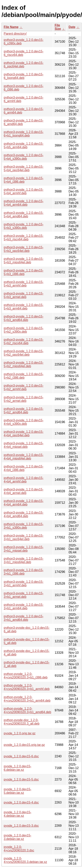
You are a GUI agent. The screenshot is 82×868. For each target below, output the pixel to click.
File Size (58, 27)
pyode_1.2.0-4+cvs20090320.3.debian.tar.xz (25, 860)
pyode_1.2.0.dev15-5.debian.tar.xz (17, 791)
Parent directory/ (15, 34)
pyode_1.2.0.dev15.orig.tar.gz (24, 745)
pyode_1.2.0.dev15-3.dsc (21, 826)
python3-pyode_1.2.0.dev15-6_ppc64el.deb (24, 65)
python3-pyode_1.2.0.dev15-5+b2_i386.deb (24, 376)
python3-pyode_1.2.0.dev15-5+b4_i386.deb (24, 180)
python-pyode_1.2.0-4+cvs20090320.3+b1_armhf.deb (27, 687)
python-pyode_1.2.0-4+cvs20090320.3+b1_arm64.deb (27, 699)
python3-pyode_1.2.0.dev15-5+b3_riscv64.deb (24, 238)
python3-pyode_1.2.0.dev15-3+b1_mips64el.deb (24, 560)
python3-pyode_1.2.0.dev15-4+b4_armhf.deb (24, 480)
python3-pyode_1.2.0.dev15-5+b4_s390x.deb (24, 157)
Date (72, 27)
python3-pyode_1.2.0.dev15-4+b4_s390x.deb (24, 422)
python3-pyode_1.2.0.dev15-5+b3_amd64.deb (24, 318)
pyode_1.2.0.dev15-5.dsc (21, 779)
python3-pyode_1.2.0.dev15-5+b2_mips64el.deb (24, 364)
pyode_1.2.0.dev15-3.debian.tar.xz (17, 837)
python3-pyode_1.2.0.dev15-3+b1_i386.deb (24, 572)
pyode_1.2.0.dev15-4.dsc (21, 802)
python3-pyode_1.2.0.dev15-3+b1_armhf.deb (24, 584)
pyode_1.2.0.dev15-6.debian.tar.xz (17, 768)
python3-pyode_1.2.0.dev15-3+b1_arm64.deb (24, 606)
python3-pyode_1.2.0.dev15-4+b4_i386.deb (24, 468)
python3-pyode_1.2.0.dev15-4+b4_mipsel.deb (24, 445)
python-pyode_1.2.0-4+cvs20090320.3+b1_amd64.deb (27, 710)
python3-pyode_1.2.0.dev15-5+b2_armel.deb (24, 399)
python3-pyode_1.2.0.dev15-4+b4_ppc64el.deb (24, 434)
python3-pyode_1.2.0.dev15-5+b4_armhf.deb (24, 191)
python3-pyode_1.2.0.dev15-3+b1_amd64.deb (24, 618)
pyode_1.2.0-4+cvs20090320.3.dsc (19, 849)
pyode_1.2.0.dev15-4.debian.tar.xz (17, 814)
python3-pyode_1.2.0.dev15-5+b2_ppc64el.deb (24, 353)
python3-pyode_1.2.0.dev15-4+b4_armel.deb (24, 491)
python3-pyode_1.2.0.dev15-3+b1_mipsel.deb (24, 549)
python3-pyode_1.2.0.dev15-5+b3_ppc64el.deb (24, 249)
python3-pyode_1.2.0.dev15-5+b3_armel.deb (24, 295)
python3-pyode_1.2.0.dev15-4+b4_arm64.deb (24, 503)
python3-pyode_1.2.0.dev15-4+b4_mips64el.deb (24, 457)
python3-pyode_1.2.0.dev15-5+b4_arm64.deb (24, 203)
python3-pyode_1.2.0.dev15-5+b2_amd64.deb (24, 411)
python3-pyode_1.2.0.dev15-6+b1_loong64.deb (24, 134)
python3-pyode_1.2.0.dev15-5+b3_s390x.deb (24, 226)
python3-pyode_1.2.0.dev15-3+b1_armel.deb (24, 595)
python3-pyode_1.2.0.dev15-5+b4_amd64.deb (24, 215)
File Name (11, 27)
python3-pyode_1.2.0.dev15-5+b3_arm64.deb (24, 307)
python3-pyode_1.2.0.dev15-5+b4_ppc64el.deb (24, 168)
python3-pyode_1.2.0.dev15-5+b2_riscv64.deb (24, 341)
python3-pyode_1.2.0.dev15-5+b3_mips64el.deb (24, 261)
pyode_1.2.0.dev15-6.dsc (21, 756)
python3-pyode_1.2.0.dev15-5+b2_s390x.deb (24, 330)
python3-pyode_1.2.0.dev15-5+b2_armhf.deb (24, 387)
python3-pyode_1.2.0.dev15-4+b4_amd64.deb (24, 514)
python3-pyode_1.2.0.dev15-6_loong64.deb (24, 76)
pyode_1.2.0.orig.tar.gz (20, 733)
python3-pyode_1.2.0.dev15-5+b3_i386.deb (24, 272)
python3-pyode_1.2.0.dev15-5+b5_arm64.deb (24, 145)
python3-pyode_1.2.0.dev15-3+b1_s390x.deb (24, 526)
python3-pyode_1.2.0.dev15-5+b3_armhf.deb (24, 284)
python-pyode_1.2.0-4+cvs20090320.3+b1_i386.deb (26, 676)
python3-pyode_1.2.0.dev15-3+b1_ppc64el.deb (24, 537)
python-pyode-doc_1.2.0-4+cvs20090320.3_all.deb (22, 722)
